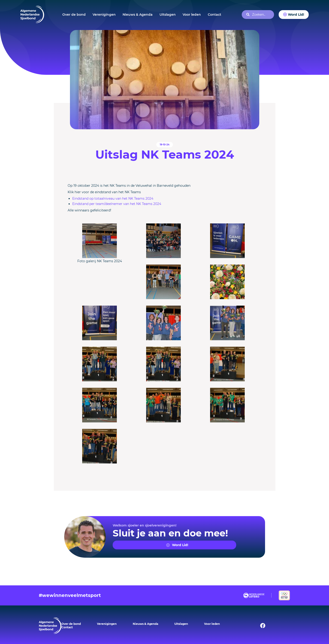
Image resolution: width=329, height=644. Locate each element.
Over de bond (74, 15)
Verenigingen (104, 15)
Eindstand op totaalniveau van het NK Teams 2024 (113, 199)
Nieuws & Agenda (138, 15)
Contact (214, 15)
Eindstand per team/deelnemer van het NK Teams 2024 (117, 204)
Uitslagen (168, 15)
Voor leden (192, 15)
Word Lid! (296, 15)
